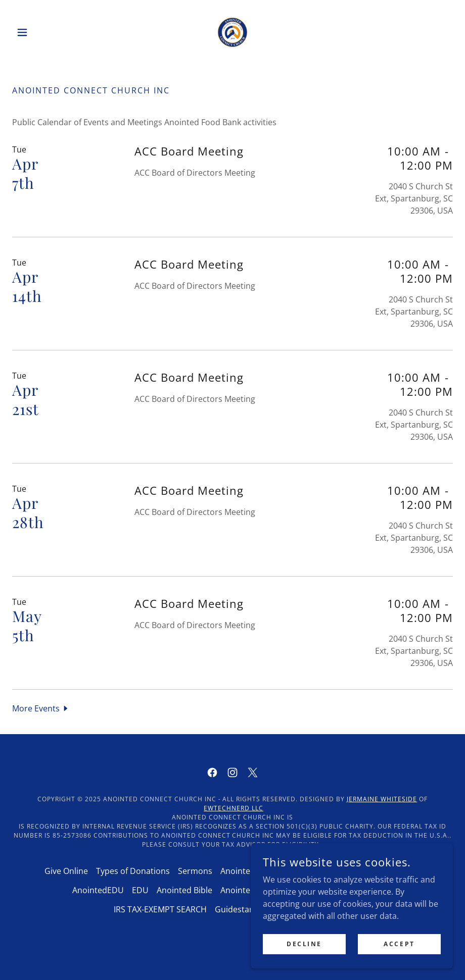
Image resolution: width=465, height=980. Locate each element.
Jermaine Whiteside (382, 799)
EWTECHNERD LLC (234, 808)
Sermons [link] (195, 871)
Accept (399, 944)
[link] (232, 32)
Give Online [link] (66, 871)
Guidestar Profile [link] (247, 909)
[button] (45, 32)
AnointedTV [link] (243, 871)
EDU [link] (140, 890)
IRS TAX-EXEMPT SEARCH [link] (160, 909)
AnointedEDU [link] (98, 890)
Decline (304, 944)
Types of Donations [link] (133, 871)
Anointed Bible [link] (184, 890)
